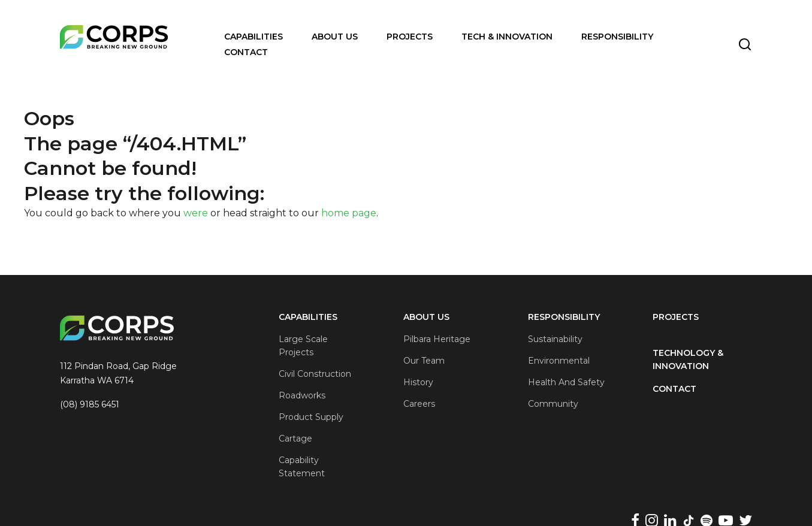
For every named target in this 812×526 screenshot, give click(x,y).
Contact (246, 52)
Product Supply (311, 417)
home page (349, 213)
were (196, 213)
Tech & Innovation (507, 37)
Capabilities (253, 37)
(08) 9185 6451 (90, 404)
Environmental (559, 361)
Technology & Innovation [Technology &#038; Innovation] (688, 359)
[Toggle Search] (745, 44)
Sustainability (555, 339)
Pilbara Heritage (437, 339)
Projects (410, 37)
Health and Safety (566, 382)
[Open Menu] (334, 47)
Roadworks (302, 395)
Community (553, 404)
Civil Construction (315, 374)
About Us (335, 37)
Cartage (295, 439)
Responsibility (617, 37)
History (418, 382)
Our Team (424, 361)
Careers (419, 404)
